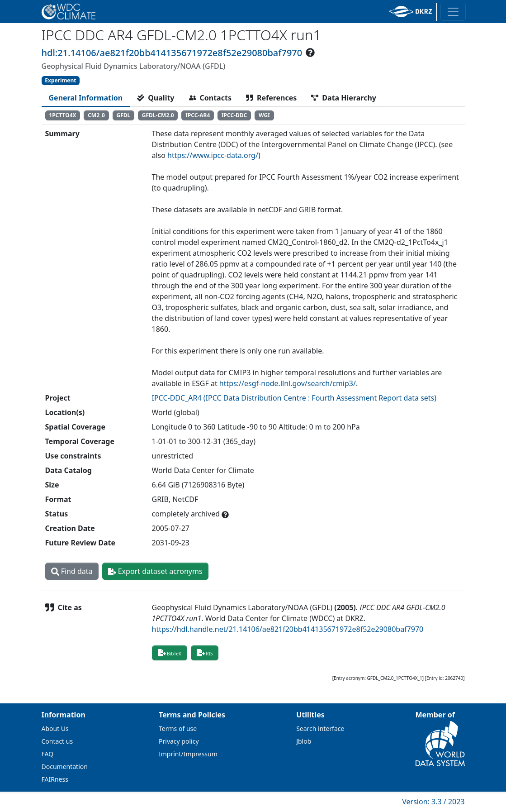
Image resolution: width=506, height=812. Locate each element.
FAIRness (55, 779)
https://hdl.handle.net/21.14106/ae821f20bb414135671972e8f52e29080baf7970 (288, 629)
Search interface (320, 728)
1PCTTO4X (62, 115)
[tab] (86, 98)
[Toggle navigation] (453, 12)
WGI (264, 115)
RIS (205, 653)
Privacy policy (179, 741)
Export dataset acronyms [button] (155, 571)
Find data (72, 571)
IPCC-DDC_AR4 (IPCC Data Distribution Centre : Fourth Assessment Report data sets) (294, 398)
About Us (55, 728)
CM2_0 (96, 115)
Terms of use (178, 728)
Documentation (65, 767)
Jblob (304, 741)
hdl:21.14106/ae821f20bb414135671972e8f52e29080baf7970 (172, 53)
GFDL (123, 115)
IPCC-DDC (234, 115)
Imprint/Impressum (188, 754)
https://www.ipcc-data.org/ (213, 155)
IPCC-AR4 (198, 115)
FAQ (48, 754)
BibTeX (170, 653)
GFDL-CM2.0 (158, 115)
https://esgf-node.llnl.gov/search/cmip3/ (288, 383)
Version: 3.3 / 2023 (433, 802)
